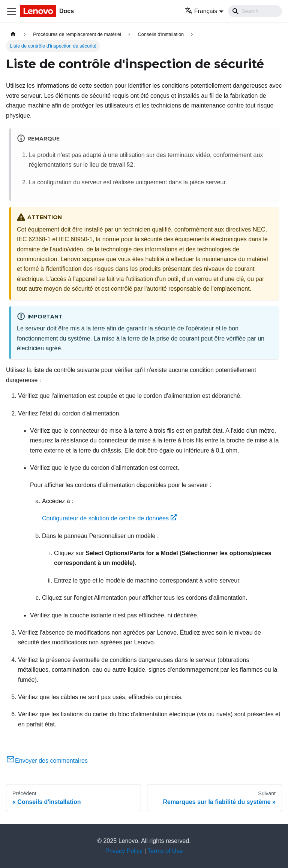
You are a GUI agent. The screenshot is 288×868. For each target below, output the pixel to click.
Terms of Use (165, 851)
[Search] (255, 11)
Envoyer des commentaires (47, 761)
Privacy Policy (124, 851)
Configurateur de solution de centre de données (109, 518)
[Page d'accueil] (13, 34)
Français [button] (201, 11)
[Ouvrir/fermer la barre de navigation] (12, 11)
